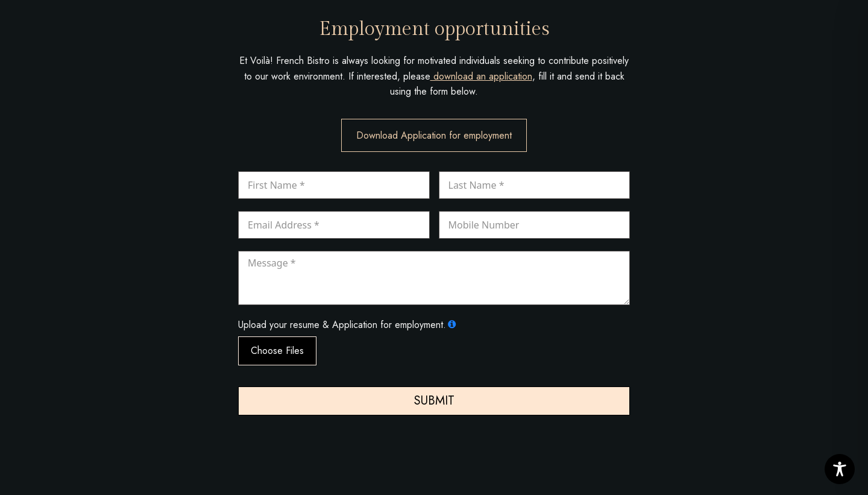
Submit (434, 401)
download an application (481, 76)
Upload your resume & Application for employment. (342, 325)
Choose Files (277, 351)
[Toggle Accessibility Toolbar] (840, 469)
